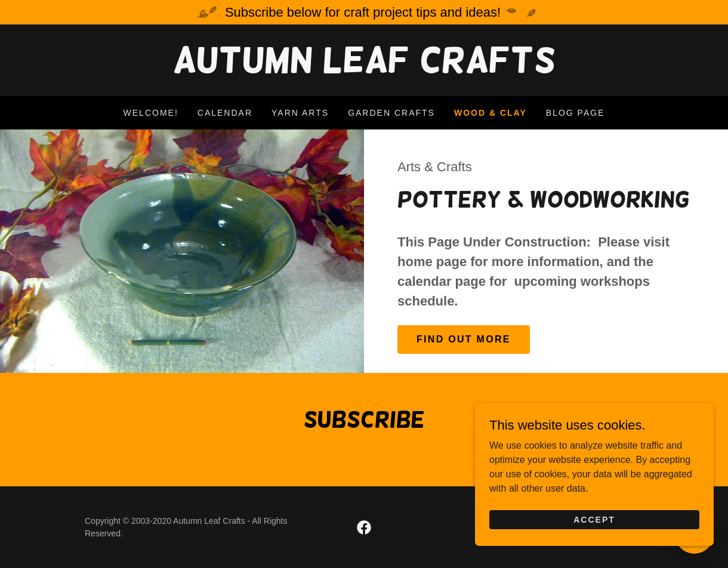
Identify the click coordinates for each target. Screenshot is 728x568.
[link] (364, 69)
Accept (594, 529)
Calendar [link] (225, 113)
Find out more (464, 339)
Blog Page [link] (576, 113)
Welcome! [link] (151, 113)
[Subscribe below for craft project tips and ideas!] (364, 12)
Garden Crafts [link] (391, 113)
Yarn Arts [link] (300, 113)
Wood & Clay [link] (491, 113)
